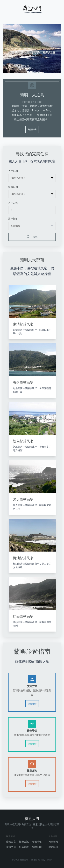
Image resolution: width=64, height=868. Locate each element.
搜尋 (32, 237)
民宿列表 (32, 130)
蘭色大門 (32, 819)
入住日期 (13, 171)
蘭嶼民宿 (11, 842)
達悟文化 (11, 847)
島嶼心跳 (37, 847)
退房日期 (13, 187)
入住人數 (13, 203)
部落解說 (24, 847)
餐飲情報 (37, 842)
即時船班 (53, 847)
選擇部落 (13, 219)
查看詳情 (32, 704)
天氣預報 (53, 842)
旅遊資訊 (24, 842)
